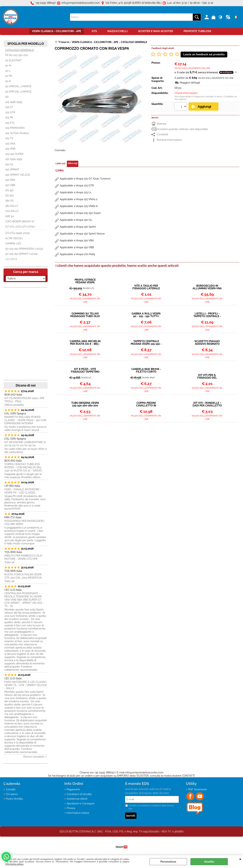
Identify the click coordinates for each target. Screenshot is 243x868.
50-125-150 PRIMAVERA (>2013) (24, 249)
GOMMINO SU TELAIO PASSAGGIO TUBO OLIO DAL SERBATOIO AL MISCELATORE (85, 315)
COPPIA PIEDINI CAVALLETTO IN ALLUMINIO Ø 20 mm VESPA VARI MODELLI (146, 404)
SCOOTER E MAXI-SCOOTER (156, 31)
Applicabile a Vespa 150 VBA (77, 240)
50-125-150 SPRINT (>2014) (21, 254)
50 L (8, 71)
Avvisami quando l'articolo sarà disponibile (183, 129)
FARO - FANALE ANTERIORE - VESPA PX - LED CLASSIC (23, 491)
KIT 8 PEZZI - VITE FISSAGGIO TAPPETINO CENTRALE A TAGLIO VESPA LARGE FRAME (85, 370)
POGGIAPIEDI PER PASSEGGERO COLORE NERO (24, 523)
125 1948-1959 (14, 102)
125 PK (9, 118)
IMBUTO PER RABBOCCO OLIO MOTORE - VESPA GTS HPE (23, 557)
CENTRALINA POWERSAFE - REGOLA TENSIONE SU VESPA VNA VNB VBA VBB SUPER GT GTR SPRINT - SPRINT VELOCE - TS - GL (24, 600)
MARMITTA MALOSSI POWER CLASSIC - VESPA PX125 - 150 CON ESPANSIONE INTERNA (25, 420)
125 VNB (10, 149)
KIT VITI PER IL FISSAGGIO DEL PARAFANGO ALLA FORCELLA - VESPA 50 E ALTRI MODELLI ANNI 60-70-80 (207, 376)
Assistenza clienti (77, 799)
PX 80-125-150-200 (17, 55)
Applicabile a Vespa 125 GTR (77, 186)
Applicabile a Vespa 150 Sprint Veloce (82, 234)
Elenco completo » (35, 757)
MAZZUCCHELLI (117, 31)
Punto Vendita (14, 799)
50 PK (9, 76)
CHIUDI (240, 859)
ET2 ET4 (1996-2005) (18, 233)
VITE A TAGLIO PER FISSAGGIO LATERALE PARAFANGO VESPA (146, 287)
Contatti (11, 789)
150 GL (9, 164)
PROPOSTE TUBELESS (197, 31)
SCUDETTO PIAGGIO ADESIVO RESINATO (207, 343)
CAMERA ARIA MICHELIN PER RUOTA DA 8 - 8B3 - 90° (85, 343)
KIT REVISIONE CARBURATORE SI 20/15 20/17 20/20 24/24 (25, 444)
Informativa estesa (14, 864)
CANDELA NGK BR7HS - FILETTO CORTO (146, 370)
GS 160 (10, 196)
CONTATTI (189, 776)
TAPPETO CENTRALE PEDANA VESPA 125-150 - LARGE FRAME (146, 343)
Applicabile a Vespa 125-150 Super (80, 213)
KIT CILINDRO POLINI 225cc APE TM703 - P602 (24, 400)
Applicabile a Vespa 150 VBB (77, 247)
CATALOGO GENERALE (20, 50)
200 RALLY (12, 211)
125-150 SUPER (14, 154)
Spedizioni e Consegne (81, 804)
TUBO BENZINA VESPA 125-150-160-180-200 (85, 404)
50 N (8, 66)
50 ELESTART (14, 60)
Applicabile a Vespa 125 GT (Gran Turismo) (85, 179)
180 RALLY (12, 206)
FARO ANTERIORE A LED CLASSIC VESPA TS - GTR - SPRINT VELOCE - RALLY (26, 685)
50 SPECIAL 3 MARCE (18, 86)
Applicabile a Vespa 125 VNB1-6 (79, 206)
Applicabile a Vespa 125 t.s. (76, 192)
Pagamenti (73, 789)
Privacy (71, 808)
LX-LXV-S (11, 259)
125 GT (9, 107)
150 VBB (10, 185)
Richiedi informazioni (169, 140)
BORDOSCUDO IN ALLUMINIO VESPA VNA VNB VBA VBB (207, 287)
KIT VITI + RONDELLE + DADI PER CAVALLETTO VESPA (207, 404)
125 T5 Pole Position (17, 133)
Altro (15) (73, 163)
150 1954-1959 (14, 159)
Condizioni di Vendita (79, 794)
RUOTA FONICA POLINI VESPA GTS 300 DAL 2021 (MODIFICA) (23, 576)
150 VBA (10, 180)
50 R (8, 81)
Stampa (161, 124)
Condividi (162, 134)
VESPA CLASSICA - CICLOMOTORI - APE (57, 31)
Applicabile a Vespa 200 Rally (78, 254)
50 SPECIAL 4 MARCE (18, 92)
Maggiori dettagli (190, 83)
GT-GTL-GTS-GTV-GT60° (20, 227)
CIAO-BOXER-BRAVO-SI (20, 221)
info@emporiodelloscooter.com (144, 773)
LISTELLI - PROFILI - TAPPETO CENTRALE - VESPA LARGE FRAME (207, 315)
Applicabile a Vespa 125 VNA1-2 (79, 199)
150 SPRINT (12, 169)
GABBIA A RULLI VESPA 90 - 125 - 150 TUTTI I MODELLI (146, 315)
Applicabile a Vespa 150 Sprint (78, 227)
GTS (94, 31)
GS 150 (9, 190)
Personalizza (168, 862)
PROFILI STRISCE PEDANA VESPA (85, 281)
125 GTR (10, 112)
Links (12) (60, 163)
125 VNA (10, 144)
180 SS (9, 201)
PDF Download (197, 789)
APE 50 (10, 216)
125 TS (9, 138)
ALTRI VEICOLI (14, 238)
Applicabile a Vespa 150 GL (76, 220)
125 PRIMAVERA (15, 128)
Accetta (209, 862)
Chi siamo (12, 794)
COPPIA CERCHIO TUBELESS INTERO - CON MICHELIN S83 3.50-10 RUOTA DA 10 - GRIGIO (23, 467)
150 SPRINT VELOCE (18, 175)
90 (7, 97)
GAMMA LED (13, 243)
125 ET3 (10, 123)
